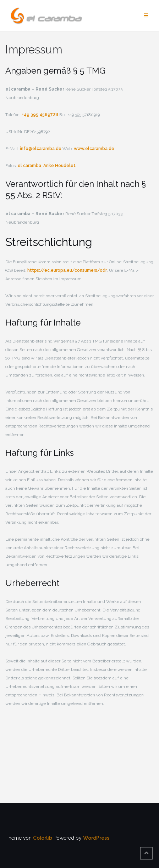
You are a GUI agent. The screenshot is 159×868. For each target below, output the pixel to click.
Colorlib (43, 838)
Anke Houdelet (59, 166)
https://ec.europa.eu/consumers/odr (67, 270)
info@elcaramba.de (41, 149)
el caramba (29, 166)
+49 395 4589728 (40, 115)
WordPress (96, 838)
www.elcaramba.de (94, 149)
